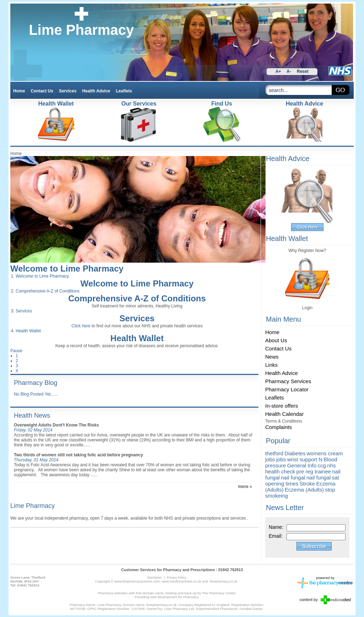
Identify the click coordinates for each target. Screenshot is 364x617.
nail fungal (293, 477)
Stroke (307, 484)
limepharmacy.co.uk (223, 581)
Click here (81, 326)
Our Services (139, 104)
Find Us (222, 104)
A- (289, 71)
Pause (16, 351)
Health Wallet (28, 331)
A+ (278, 71)
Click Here (307, 227)
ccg (322, 465)
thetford (274, 453)
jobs (270, 459)
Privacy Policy (176, 578)
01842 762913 (231, 570)
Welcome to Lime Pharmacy (67, 269)
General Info (302, 465)
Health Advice (304, 104)
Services (24, 311)
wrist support (302, 459)
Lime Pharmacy (81, 30)
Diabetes (295, 453)
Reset (303, 71)
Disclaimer (154, 578)
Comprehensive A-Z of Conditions (47, 291)
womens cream (325, 453)
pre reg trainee (314, 471)
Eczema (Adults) (304, 490)
